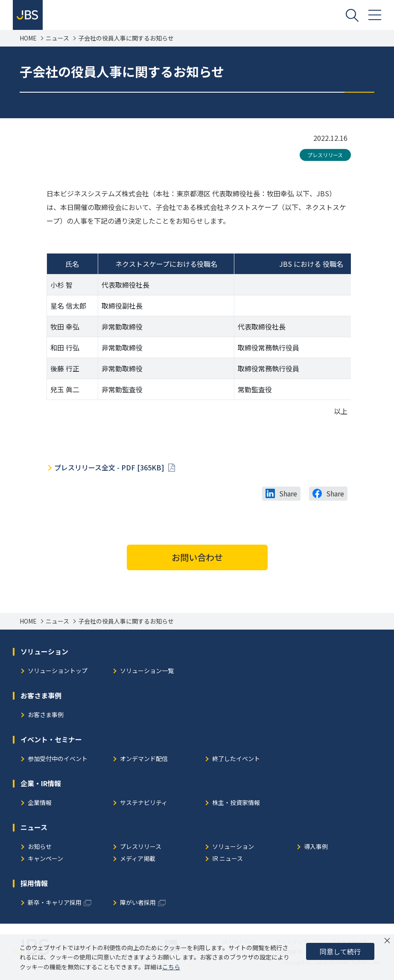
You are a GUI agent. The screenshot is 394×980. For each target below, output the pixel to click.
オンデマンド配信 (144, 759)
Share (288, 493)
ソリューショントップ (58, 671)
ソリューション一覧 (147, 671)
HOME (28, 38)
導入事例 (316, 847)
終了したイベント (236, 759)
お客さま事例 (46, 715)
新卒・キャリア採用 (55, 903)
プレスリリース (325, 155)
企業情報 (40, 803)
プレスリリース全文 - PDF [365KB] (110, 467)
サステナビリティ (144, 803)
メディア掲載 (138, 859)
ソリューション (233, 847)
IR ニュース (228, 859)
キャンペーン (45, 859)
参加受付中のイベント (58, 759)
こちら (171, 967)
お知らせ (40, 847)
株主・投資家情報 (236, 803)
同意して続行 (340, 951)
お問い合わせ (197, 557)
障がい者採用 (138, 903)
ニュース (57, 38)
